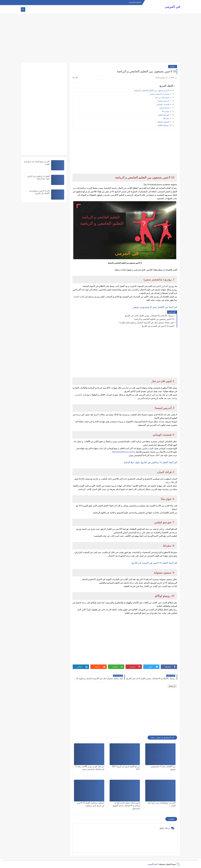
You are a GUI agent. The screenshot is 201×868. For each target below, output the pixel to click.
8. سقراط (167, 118)
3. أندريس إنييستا (164, 101)
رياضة (173, 66)
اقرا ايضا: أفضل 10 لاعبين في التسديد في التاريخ (154, 563)
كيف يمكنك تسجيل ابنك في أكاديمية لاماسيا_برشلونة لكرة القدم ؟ (146, 323)
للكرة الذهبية (79, 297)
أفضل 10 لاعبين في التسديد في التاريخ (158, 326)
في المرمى (172, 7)
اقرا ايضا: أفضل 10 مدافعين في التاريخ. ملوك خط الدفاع (151, 462)
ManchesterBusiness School (124, 452)
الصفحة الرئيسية (135, 2)
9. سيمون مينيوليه (164, 122)
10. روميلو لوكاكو (165, 125)
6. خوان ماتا (167, 111)
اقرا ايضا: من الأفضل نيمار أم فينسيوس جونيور (155, 307)
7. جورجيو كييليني (164, 115)
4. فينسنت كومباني (164, 104)
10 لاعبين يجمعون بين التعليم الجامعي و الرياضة (153, 90)
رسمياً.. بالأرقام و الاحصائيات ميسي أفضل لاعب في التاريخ (149, 316)
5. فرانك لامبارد (165, 108)
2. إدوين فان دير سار (163, 97)
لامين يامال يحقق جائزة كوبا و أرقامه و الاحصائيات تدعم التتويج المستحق (126, 806)
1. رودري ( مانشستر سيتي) (161, 94)
